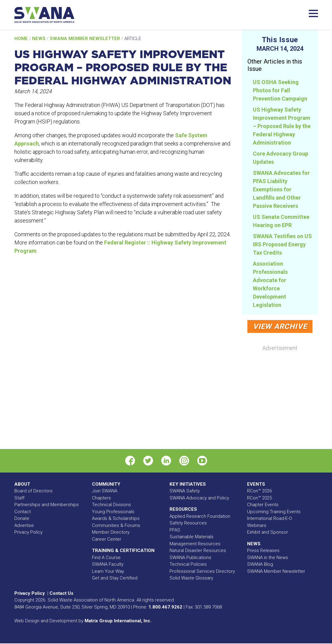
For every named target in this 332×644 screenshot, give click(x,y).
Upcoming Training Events (274, 512)
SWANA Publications (190, 558)
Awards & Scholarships (116, 518)
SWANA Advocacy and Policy (199, 498)
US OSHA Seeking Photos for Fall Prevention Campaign (280, 90)
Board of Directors (33, 491)
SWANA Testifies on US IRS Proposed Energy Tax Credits (282, 244)
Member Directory (111, 532)
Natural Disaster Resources (198, 550)
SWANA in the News (268, 558)
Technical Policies (188, 564)
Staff (19, 498)
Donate (22, 518)
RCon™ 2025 (259, 498)
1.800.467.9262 (165, 607)
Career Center (107, 539)
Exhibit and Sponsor (268, 532)
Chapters (101, 498)
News (39, 39)
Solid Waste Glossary (191, 578)
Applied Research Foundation (200, 516)
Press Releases (263, 550)
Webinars (257, 525)
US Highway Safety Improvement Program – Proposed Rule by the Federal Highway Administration (282, 126)
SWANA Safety (185, 491)
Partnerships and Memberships (47, 505)
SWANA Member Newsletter (86, 39)
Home (22, 39)
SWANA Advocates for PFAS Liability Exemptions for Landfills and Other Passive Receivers (281, 189)
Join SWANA (105, 491)
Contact (23, 512)
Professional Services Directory (202, 571)
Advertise (24, 525)
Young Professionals (113, 512)
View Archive (280, 326)
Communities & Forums (116, 525)
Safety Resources (188, 523)
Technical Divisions (111, 505)
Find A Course (106, 558)
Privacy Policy (28, 532)
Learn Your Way (108, 571)
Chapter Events (263, 505)
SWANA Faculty (108, 564)
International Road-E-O (270, 518)
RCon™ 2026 (259, 491)
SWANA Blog (260, 564)
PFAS (175, 530)
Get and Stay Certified (115, 578)
